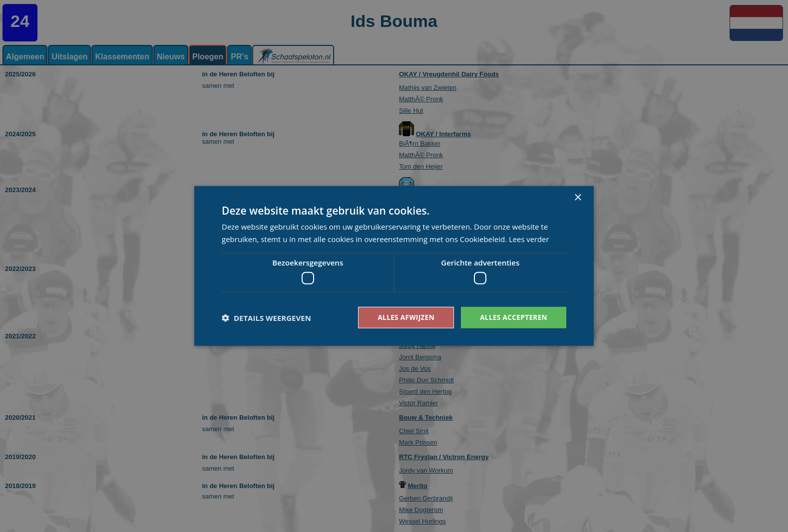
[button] (266, 318)
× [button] (578, 197)
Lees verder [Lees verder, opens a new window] (529, 239)
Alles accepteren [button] (512, 317)
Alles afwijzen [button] (403, 317)
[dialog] (394, 266)
